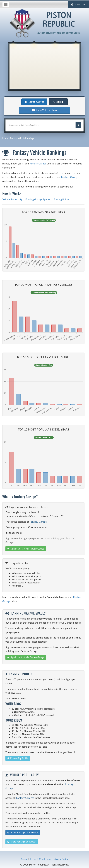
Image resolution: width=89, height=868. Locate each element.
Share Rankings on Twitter (22, 842)
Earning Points (61, 199)
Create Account (34, 102)
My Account (78, 5)
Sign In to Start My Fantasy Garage (26, 549)
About (24, 859)
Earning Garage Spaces (38, 199)
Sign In (58, 102)
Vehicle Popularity (12, 199)
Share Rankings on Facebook (23, 832)
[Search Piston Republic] (78, 125)
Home (5, 138)
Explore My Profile (18, 758)
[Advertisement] (44, 66)
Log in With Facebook (45, 110)
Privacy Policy (61, 859)
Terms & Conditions (40, 859)
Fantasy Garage (38, 163)
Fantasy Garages (25, 798)
